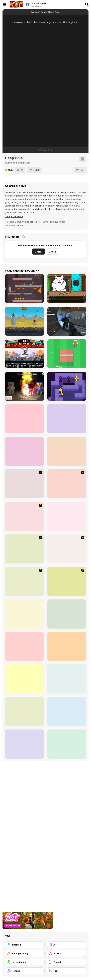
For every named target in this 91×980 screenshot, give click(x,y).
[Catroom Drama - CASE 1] (67, 289)
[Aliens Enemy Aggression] (67, 321)
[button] (14, 216)
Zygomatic (60, 222)
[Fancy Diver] (67, 646)
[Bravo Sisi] (67, 484)
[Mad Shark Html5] (67, 679)
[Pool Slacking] (67, 581)
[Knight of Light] (67, 386)
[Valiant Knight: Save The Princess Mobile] (24, 289)
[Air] (66, 945)
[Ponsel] (66, 962)
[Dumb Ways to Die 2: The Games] (24, 744)
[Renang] (25, 971)
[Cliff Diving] (24, 712)
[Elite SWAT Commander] (67, 419)
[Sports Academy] (24, 581)
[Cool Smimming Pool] (24, 516)
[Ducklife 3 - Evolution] (67, 516)
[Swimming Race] (24, 549)
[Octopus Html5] (67, 614)
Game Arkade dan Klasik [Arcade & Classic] (28, 222)
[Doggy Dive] (24, 646)
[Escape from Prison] (24, 419)
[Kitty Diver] (67, 712)
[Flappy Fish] (24, 614)
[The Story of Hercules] (67, 451)
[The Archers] (24, 321)
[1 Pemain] (25, 945)
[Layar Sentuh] (25, 962)
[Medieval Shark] (67, 549)
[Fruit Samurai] (24, 451)
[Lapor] (80, 170)
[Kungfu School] (24, 354)
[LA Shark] (67, 744)
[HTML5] (66, 953)
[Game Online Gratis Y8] (16, 5)
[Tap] (66, 971)
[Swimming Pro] (24, 679)
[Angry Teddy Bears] (24, 386)
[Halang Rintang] (25, 953)
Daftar (39, 252)
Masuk (52, 252)
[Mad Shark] (24, 484)
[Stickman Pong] (67, 354)
